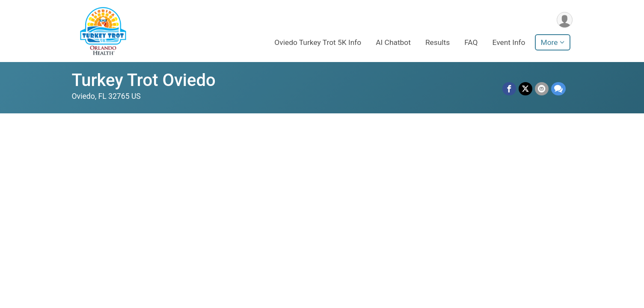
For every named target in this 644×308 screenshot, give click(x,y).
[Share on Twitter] (525, 89)
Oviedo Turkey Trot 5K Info (318, 42)
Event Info (509, 42)
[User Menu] (565, 20)
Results (438, 42)
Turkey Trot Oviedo (144, 80)
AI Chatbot (393, 42)
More (549, 42)
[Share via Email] (542, 89)
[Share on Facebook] (509, 89)
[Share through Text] (558, 89)
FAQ (471, 42)
